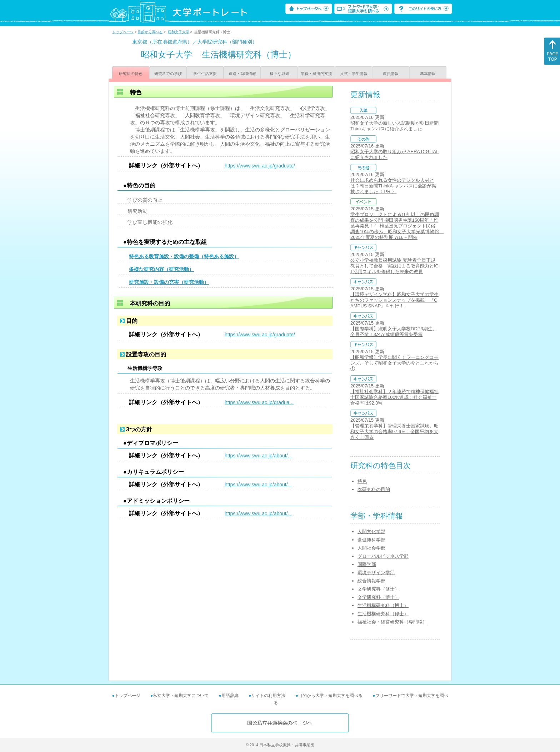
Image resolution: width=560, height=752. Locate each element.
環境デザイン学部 (376, 573)
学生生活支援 (205, 74)
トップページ (123, 32)
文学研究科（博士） (378, 597)
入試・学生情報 (354, 74)
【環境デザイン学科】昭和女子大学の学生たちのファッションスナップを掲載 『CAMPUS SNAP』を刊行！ (394, 300)
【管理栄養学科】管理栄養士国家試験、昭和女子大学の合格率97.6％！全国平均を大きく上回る (394, 432)
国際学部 (367, 564)
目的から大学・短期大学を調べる (330, 696)
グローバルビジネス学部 (383, 556)
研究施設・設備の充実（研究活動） (169, 282)
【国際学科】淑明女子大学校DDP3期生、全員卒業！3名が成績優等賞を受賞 (394, 332)
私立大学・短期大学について (181, 696)
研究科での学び (168, 74)
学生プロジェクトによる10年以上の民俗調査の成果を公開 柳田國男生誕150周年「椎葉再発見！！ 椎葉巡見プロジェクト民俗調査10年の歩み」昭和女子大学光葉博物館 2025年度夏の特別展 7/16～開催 (397, 226)
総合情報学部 (371, 581)
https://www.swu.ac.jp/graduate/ (260, 166)
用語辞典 (230, 696)
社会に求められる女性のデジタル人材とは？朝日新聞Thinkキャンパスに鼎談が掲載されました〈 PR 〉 (393, 186)
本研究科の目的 (374, 489)
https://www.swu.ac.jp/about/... (258, 456)
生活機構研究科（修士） (383, 614)
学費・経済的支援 (316, 74)
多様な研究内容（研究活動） (161, 269)
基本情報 (428, 74)
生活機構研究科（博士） (383, 605)
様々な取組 (279, 74)
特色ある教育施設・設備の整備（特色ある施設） (184, 256)
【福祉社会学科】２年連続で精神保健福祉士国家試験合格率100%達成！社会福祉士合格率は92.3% (394, 397)
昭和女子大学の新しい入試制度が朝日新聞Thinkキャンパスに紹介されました (394, 126)
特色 (362, 481)
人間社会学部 (371, 548)
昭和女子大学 (179, 32)
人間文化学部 (371, 532)
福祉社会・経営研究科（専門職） (392, 622)
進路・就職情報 (242, 74)
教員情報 (391, 74)
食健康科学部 (371, 540)
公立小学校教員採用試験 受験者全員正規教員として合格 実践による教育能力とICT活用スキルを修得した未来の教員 (394, 266)
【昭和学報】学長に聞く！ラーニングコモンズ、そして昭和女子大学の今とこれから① (394, 363)
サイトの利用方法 (268, 696)
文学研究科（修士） (378, 589)
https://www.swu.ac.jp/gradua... (259, 402)
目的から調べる (150, 32)
